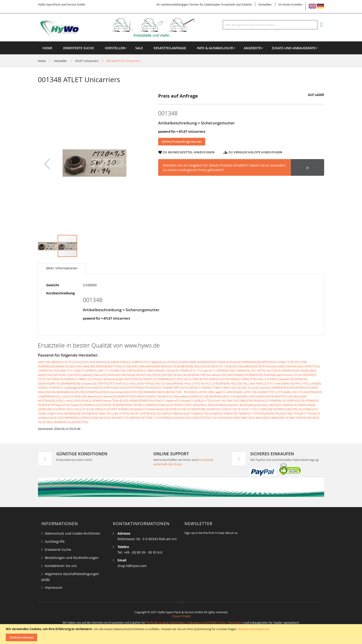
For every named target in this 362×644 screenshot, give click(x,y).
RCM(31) (140, 405)
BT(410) (263, 366)
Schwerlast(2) (155, 409)
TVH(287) (299, 413)
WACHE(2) (248, 418)
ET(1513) (44, 379)
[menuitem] (115, 48)
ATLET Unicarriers (87, 61)
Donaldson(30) (216, 375)
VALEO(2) (105, 418)
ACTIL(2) (70, 362)
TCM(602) (197, 413)
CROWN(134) (225, 370)
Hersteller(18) (285, 383)
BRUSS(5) (251, 366)
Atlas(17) (284, 362)
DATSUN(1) (60, 375)
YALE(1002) (45, 422)
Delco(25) (100, 375)
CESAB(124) (117, 370)
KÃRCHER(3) (187, 392)
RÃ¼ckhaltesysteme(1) (223, 405)
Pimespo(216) (60, 405)
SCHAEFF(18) (61, 409)
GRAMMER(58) (70, 383)
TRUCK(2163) (284, 413)
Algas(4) (156, 362)
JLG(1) (256, 388)
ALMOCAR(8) (187, 362)
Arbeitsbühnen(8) (229, 362)
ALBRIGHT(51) (141, 362)
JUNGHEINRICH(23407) (303, 388)
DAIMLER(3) (308, 370)
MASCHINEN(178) (149, 396)
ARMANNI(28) (251, 362)
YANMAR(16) (62, 422)
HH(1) (299, 383)
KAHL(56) (44, 392)
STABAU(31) (310, 409)
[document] (182, 634)
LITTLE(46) (283, 392)
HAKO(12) (122, 383)
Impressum (54, 587)
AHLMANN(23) (100, 362)
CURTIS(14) (262, 370)
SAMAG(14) (289, 405)
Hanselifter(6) (174, 383)
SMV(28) (266, 409)
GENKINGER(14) (49, 383)
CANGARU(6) (294, 366)
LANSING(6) (234, 392)
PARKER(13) (278, 401)
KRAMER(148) (153, 392)
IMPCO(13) (181, 388)
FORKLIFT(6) (249, 379)
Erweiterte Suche (58, 550)
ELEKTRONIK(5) (306, 375)
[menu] (181, 42)
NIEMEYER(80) (139, 401)
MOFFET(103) (284, 396)
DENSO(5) (114, 375)
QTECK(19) (108, 405)
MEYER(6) (215, 396)
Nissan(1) (186, 401)
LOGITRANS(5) (312, 392)
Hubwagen (194, 622)
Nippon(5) (172, 401)
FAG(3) (97, 379)
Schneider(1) (137, 409)
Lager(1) (220, 392)
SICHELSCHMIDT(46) (191, 409)
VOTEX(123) (208, 418)
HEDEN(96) (222, 383)
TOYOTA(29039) (264, 413)
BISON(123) (169, 366)
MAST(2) (167, 396)
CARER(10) (45, 370)
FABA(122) (85, 379)
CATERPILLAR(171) (96, 370)
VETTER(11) (149, 418)
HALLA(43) (137, 383)
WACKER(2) (263, 418)
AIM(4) (115, 362)
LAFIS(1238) (206, 392)
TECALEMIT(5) (213, 413)
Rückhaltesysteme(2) (254, 405)
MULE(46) (300, 396)
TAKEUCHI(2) (181, 413)
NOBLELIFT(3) (203, 401)
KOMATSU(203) (96, 392)
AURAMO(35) (47, 366)
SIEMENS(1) (214, 409)
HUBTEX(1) (56, 388)
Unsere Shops (181, 616)
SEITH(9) (171, 409)
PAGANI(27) (261, 401)
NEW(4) (97, 401)
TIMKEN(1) (245, 413)
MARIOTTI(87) (127, 396)
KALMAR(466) (60, 392)
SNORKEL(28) (282, 409)
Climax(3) (172, 370)
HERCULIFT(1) (265, 383)
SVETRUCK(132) (151, 413)
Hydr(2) (124, 388)
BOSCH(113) (220, 366)
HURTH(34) (110, 388)
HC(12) (209, 383)
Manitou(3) (95, 396)
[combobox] (270, 25)
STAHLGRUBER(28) (68, 413)
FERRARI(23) (166, 379)
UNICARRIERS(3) (68, 418)
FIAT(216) (181, 379)
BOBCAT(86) (186, 366)
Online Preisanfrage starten (182, 142)
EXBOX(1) (71, 379)
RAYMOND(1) (125, 405)
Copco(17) (208, 370)
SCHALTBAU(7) (96, 409)
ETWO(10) (57, 379)
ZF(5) (85, 422)
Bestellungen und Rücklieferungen (72, 558)
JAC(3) (236, 388)
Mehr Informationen (62, 268)
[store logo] (124, 28)
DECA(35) (75, 375)
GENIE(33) (300, 379)
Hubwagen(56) (74, 388)
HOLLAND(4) (312, 383)
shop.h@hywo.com (132, 566)
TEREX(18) (230, 413)
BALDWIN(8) (99, 366)
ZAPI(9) (76, 422)
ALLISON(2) (170, 362)
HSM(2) (43, 388)
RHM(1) (179, 405)
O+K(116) (219, 401)
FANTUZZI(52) (132, 379)
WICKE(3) (313, 418)
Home (42, 61)
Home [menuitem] (47, 48)
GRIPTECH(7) (106, 383)
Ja (308, 167)
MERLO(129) (200, 396)
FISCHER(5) (211, 379)
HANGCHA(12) (154, 383)
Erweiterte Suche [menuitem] (79, 48)
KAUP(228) (78, 392)
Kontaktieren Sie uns (61, 566)
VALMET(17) (120, 418)
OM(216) (232, 401)
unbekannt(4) (47, 418)
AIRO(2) (125, 362)
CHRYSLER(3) (134, 370)
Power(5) (76, 405)
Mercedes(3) (182, 396)
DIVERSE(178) (196, 375)
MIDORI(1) (243, 396)
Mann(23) (110, 396)
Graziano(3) (89, 383)
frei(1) (262, 379)
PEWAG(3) (312, 401)
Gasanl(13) (286, 379)
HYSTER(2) (137, 388)
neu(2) (70, 401)
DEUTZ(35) (154, 375)
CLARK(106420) (154, 370)
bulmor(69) (277, 366)
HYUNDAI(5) (153, 388)
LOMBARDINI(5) (49, 396)
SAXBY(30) (45, 409)
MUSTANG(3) (47, 401)
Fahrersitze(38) (112, 379)
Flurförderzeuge (156, 622)
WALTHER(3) (298, 418)
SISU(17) (247, 409)
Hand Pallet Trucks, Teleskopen (222, 622)
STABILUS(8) (46, 413)
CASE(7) (78, 370)
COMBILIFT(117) (190, 370)
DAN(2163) (45, 375)
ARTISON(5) (269, 362)
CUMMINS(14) (244, 370)
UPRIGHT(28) (89, 418)
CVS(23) (276, 370)
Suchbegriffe (55, 541)
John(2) (266, 388)
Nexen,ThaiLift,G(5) (115, 401)
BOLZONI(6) (203, 366)
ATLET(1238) (299, 362)
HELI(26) (236, 383)
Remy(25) (167, 405)
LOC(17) (296, 392)
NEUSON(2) (83, 401)
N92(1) (61, 401)
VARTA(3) (135, 418)
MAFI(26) (81, 396)
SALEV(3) (275, 405)
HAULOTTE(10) (194, 383)
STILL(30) (112, 413)
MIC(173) (229, 396)
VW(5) (237, 418)
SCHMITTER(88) (117, 409)
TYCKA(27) (313, 413)
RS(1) (204, 405)
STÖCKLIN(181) (129, 413)
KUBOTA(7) (170, 392)
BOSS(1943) (237, 366)
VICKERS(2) (165, 418)
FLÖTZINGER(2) (229, 379)
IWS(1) (227, 388)
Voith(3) (178, 418)
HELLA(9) (249, 383)
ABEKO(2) (57, 362)
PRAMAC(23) (91, 405)
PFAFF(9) (44, 405)
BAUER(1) (133, 366)
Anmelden (265, 4)
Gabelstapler (177, 622)
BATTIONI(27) (117, 366)
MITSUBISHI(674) (262, 396)
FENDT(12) (150, 379)
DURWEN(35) (254, 375)
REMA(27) (153, 405)
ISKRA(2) (207, 388)
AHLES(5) (83, 362)
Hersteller (60, 61)
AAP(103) (44, 362)
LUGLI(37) (67, 396)
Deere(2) (87, 375)
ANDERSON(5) (207, 362)
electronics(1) (285, 375)
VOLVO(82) (192, 418)
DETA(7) (141, 375)
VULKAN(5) (224, 418)
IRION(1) (195, 388)
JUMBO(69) (279, 388)
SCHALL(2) (78, 409)
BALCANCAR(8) (80, 366)
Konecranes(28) (117, 392)
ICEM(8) (167, 388)
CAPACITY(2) (311, 366)
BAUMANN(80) (150, 366)
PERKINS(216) (295, 401)
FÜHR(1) (272, 379)
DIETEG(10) (169, 375)
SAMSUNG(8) (306, 405)
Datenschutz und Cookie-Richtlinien (72, 533)
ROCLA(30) (192, 405)
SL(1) (257, 409)
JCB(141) (246, 388)
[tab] (62, 268)
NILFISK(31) (157, 401)
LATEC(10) (250, 392)
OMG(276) (246, 401)
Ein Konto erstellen (290, 4)
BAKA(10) (63, 366)
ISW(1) (218, 388)
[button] (47, 164)
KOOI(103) (136, 392)
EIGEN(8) (270, 375)
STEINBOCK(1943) (93, 413)
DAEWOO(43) (290, 370)
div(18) (182, 375)
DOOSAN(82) (236, 375)
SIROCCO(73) (232, 409)
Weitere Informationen (254, 629)
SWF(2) (167, 413)
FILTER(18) (195, 379)
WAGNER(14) (280, 418)
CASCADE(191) (62, 370)
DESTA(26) (128, 375)
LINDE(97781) (266, 392)
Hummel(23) (94, 388)
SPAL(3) (297, 409)
